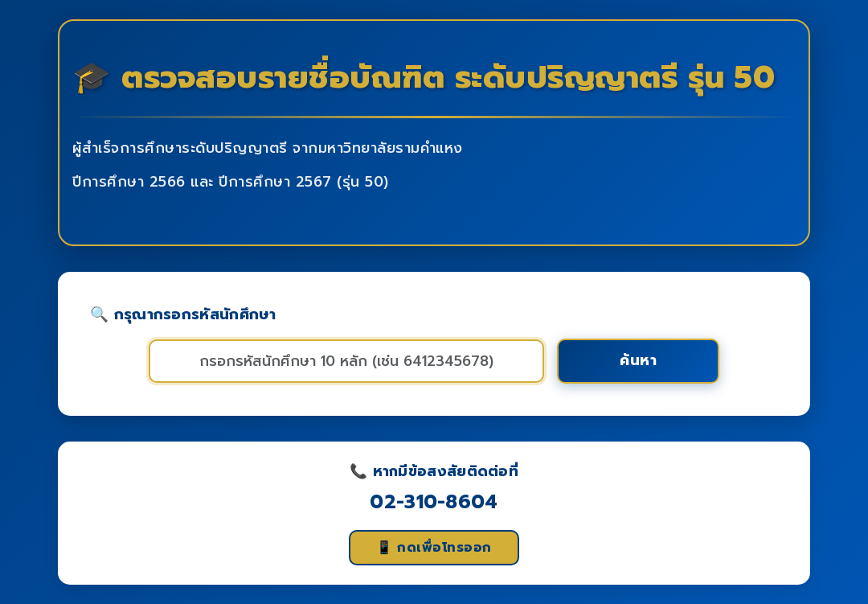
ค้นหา (638, 360)
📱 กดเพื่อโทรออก (434, 548)
